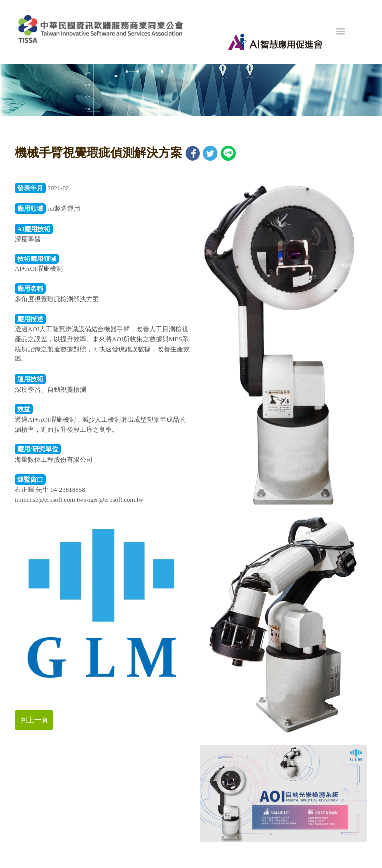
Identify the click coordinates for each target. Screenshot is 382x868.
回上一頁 (34, 720)
